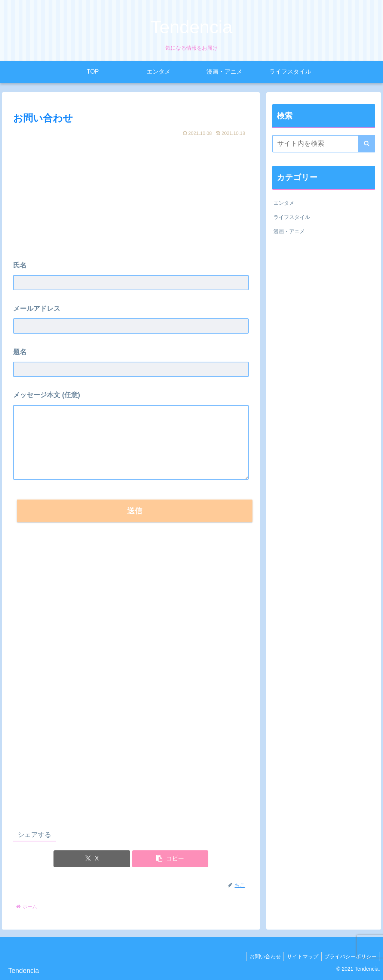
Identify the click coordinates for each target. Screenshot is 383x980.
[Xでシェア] (92, 859)
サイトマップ (300, 956)
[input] (324, 144)
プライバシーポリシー (350, 956)
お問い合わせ (261, 956)
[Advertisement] (131, 195)
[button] (170, 859)
